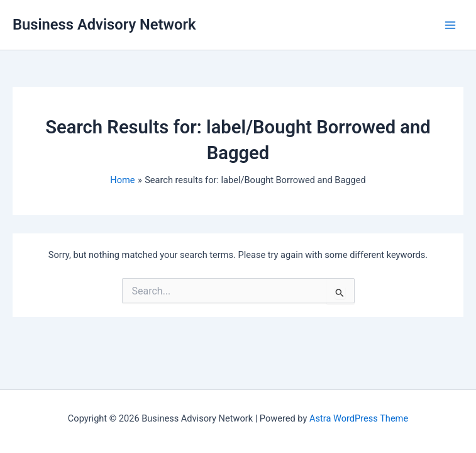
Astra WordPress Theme (359, 418)
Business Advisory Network (104, 25)
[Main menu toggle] (450, 25)
